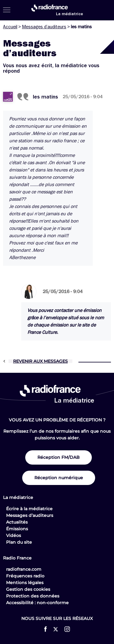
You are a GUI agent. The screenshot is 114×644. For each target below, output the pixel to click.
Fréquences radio (25, 576)
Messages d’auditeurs (44, 27)
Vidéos (14, 535)
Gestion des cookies (28, 589)
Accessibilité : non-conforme (37, 603)
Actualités (17, 522)
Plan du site (19, 542)
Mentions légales (25, 583)
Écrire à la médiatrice (29, 509)
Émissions (17, 529)
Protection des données (33, 596)
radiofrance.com (24, 569)
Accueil (10, 27)
